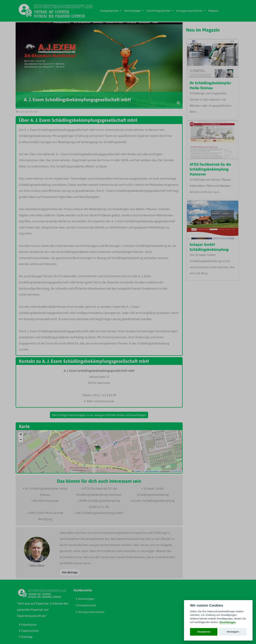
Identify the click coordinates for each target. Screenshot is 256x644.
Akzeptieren (204, 632)
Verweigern (233, 632)
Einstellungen (228, 622)
